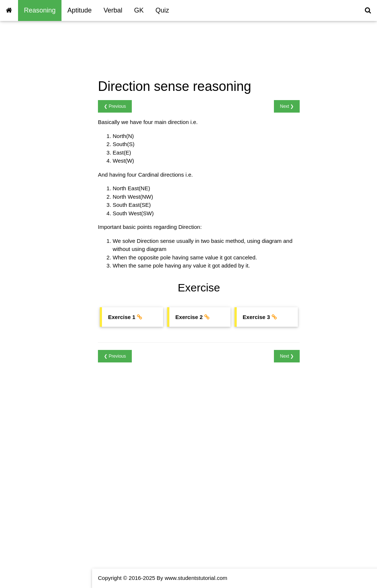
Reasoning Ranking (30, 139)
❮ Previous (115, 106)
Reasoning (40, 10)
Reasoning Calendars (32, 97)
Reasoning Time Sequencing (41, 128)
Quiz (162, 10)
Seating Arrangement (32, 118)
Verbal (113, 10)
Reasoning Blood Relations (39, 107)
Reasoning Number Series (38, 55)
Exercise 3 (257, 317)
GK (139, 10)
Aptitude (80, 10)
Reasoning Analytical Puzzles (42, 180)
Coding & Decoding (30, 76)
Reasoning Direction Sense (39, 149)
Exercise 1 (122, 317)
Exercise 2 (190, 317)
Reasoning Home (27, 44)
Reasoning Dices (27, 170)
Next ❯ (287, 106)
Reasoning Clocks (28, 86)
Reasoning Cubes (28, 160)
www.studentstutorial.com (196, 578)
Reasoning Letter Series (36, 65)
